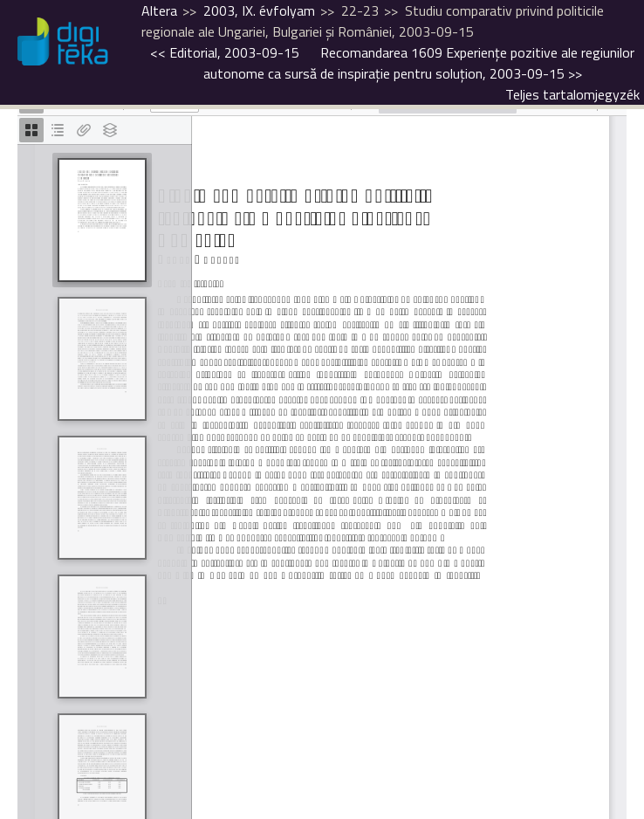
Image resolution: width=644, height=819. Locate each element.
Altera (159, 10)
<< (225, 52)
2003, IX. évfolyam (259, 10)
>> (419, 63)
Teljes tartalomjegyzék (572, 94)
